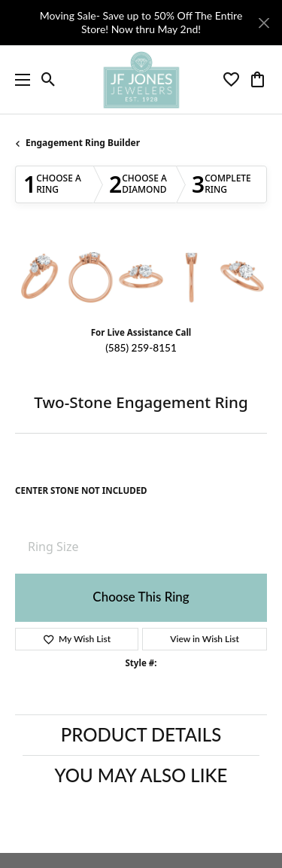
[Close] (264, 23)
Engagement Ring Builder (83, 143)
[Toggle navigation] (19, 80)
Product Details (141, 734)
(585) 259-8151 (141, 348)
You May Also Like (141, 775)
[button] (49, 80)
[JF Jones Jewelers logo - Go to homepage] (141, 80)
